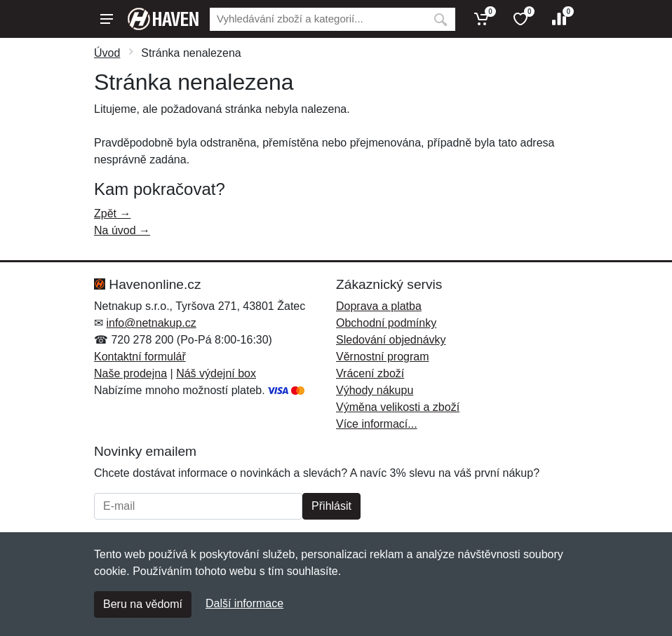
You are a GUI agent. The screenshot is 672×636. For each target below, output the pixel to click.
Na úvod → (122, 230)
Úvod (107, 53)
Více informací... (377, 424)
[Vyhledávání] (318, 19)
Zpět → (112, 214)
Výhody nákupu (375, 390)
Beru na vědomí (143, 604)
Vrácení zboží (370, 373)
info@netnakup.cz (151, 323)
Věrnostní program (383, 357)
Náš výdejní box (216, 373)
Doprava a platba (379, 306)
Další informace (244, 603)
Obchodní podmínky (386, 323)
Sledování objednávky (391, 340)
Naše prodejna (130, 373)
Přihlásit (331, 506)
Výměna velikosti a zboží (398, 407)
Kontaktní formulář (140, 357)
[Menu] (107, 19)
